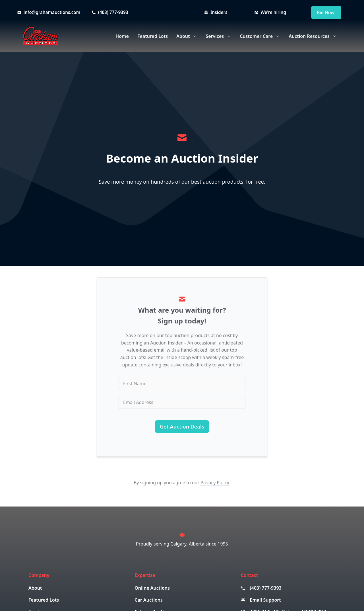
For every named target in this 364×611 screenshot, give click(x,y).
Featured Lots (153, 36)
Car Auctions (149, 600)
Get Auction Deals (182, 427)
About (189, 36)
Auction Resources (315, 36)
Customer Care (262, 36)
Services (221, 36)
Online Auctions (152, 588)
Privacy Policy (215, 483)
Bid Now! (326, 13)
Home (122, 36)
